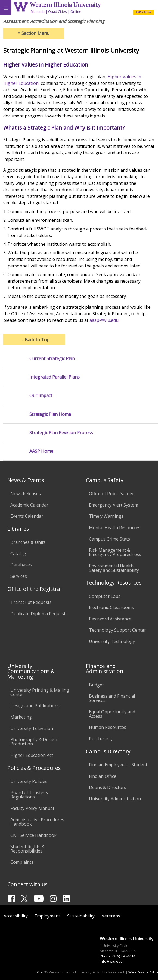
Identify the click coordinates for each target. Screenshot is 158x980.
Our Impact (41, 396)
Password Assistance (110, 619)
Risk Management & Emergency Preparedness (115, 552)
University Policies (29, 781)
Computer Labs (105, 596)
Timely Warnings (106, 516)
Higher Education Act (32, 755)
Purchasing (100, 739)
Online (76, 11)
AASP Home (41, 451)
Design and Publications (35, 706)
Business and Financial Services (112, 698)
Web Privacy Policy (143, 972)
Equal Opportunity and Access (112, 714)
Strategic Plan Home (50, 414)
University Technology (112, 641)
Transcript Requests (31, 602)
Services (19, 576)
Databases (21, 565)
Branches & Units (28, 542)
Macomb (38, 11)
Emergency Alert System (114, 505)
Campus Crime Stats (109, 539)
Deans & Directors (108, 787)
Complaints (22, 862)
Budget (96, 685)
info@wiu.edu (111, 961)
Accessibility (16, 916)
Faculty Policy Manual (32, 808)
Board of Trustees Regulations (29, 795)
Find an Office (103, 776)
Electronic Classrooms (111, 607)
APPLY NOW (143, 12)
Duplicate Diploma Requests (39, 614)
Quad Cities (58, 11)
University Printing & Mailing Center (40, 692)
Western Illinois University (65, 5)
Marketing (21, 717)
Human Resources (108, 727)
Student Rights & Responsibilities (27, 849)
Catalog (18, 554)
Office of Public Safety (111, 494)
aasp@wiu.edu (104, 320)
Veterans (111, 916)
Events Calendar (27, 516)
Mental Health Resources (115, 528)
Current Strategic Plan (52, 359)
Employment (47, 916)
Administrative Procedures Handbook (37, 822)
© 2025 (42, 972)
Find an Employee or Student (118, 765)
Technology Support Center (117, 630)
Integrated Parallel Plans (55, 377)
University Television (32, 728)
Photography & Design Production (34, 742)
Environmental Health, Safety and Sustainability (114, 568)
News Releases (26, 494)
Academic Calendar (29, 505)
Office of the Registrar (35, 589)
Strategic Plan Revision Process (61, 433)
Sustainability (81, 916)
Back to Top (34, 340)
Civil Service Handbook (33, 835)
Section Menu (34, 33)
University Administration (115, 799)
